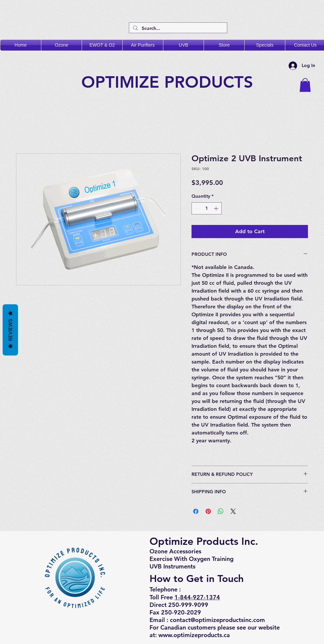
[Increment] (217, 208)
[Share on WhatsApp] (221, 511)
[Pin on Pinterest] (208, 511)
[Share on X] (233, 511)
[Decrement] (197, 208)
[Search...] (177, 29)
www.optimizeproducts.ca (194, 635)
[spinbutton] (207, 208)
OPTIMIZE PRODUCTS (170, 82)
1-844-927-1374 (197, 597)
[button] (305, 85)
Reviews (10, 330)
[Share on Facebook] (196, 511)
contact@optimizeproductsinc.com (217, 620)
